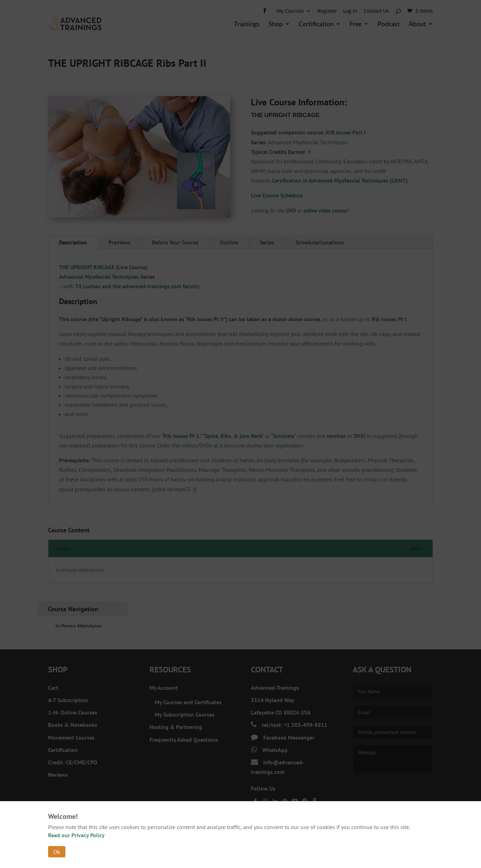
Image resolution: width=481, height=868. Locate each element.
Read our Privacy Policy (76, 835)
